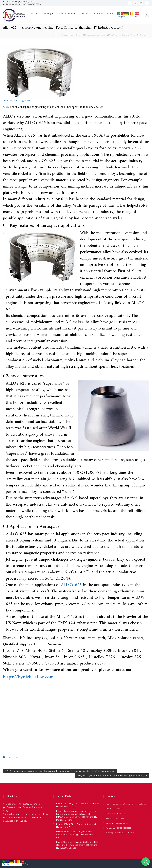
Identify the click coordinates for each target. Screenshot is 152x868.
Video (110, 13)
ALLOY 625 (71, 585)
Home (34, 13)
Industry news (68, 35)
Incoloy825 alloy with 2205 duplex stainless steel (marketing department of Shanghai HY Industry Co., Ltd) (77, 845)
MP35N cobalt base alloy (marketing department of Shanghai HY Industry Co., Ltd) (77, 835)
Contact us (97, 13)
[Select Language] (127, 17)
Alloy (6, 107)
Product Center (66, 13)
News (83, 13)
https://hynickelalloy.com (28, 677)
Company (47, 13)
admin (27, 101)
